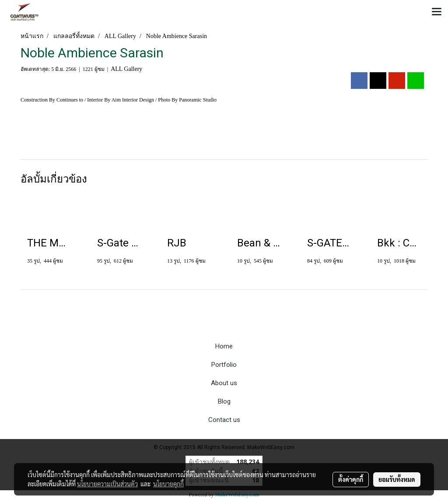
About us (224, 383)
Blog (224, 401)
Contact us (224, 420)
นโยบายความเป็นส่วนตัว (107, 484)
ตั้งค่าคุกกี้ (351, 479)
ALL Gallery (126, 69)
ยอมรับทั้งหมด (397, 479)
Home (224, 346)
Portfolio (224, 365)
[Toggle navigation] (437, 12)
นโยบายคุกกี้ (168, 484)
